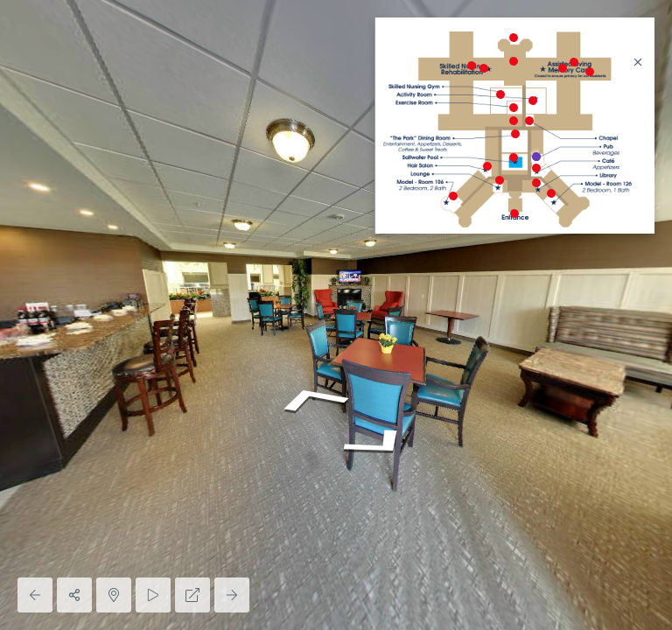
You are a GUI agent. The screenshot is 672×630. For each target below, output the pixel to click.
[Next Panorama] (232, 595)
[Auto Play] (153, 595)
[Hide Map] (114, 595)
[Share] (74, 595)
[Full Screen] (192, 595)
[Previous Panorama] (35, 595)
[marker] (514, 214)
